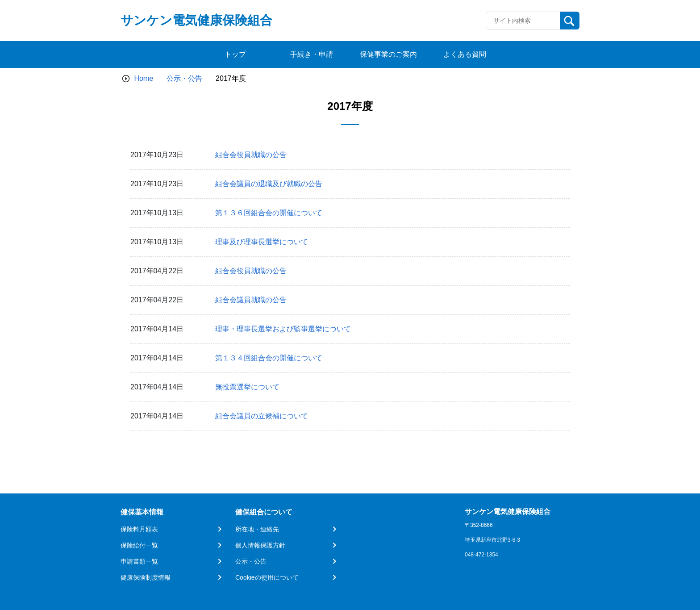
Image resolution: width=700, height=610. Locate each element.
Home (144, 78)
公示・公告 (184, 78)
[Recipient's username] (523, 21)
